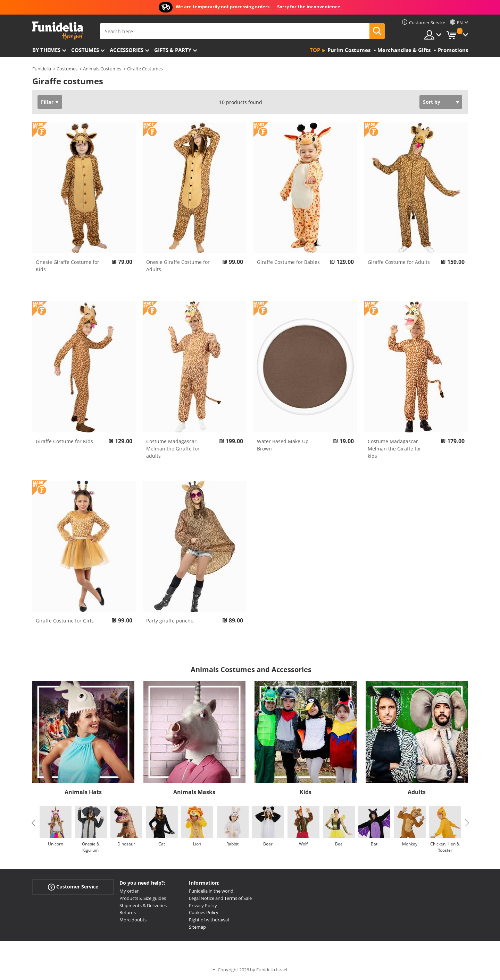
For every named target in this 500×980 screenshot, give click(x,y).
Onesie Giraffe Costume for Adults (178, 266)
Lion (197, 844)
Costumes (85, 50)
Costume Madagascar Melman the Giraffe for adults (173, 449)
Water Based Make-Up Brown (283, 445)
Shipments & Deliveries (143, 905)
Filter (47, 102)
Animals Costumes (102, 69)
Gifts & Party (173, 50)
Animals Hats (83, 792)
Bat (374, 844)
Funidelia (42, 69)
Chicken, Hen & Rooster (445, 847)
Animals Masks (194, 792)
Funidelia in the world (211, 891)
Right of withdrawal (209, 920)
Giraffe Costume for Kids (64, 441)
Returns (128, 912)
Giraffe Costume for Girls (65, 621)
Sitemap (197, 927)
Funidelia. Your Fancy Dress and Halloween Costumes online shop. (57, 31)
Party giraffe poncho (170, 621)
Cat (162, 844)
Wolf (303, 844)
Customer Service (73, 887)
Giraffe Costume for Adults (399, 262)
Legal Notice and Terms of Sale (220, 898)
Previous (33, 823)
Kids (306, 792)
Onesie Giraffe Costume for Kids (68, 266)
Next (467, 823)
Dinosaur (126, 844)
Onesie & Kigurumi (91, 847)
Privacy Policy (203, 905)
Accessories (127, 50)
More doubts (133, 920)
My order (129, 891)
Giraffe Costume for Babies (288, 262)
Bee (339, 844)
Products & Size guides (143, 898)
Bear (268, 844)
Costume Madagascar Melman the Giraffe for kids (394, 449)
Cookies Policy (204, 912)
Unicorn (56, 844)
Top (315, 50)
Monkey (410, 844)
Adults (417, 792)
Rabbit (232, 844)
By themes (46, 50)
